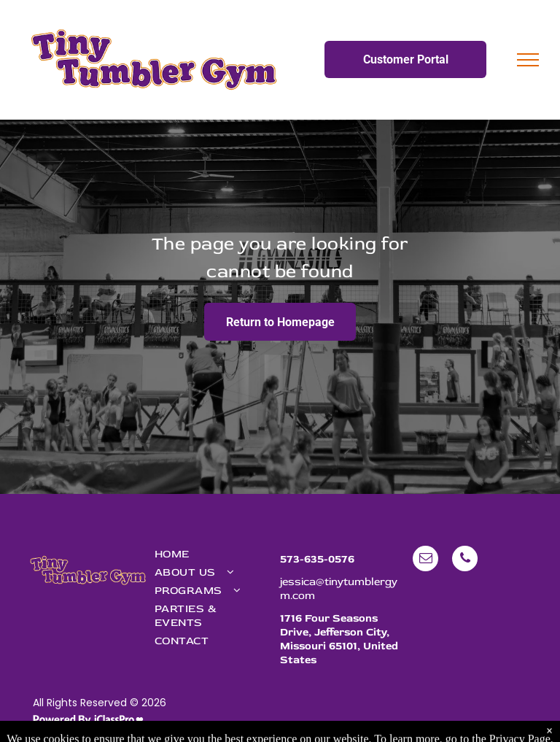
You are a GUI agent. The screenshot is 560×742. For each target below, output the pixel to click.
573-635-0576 (317, 559)
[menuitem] (210, 554)
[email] (425, 560)
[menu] (528, 60)
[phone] (465, 560)
